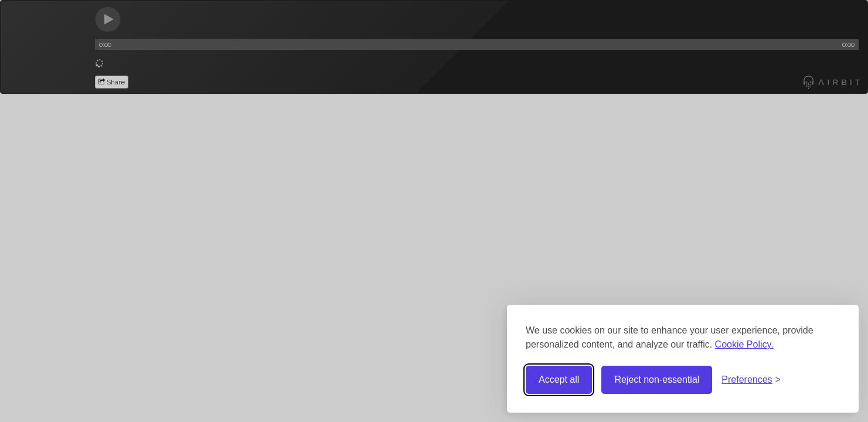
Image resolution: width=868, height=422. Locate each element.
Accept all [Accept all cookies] (559, 380)
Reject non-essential (657, 380)
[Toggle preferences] (751, 380)
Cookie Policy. (744, 344)
